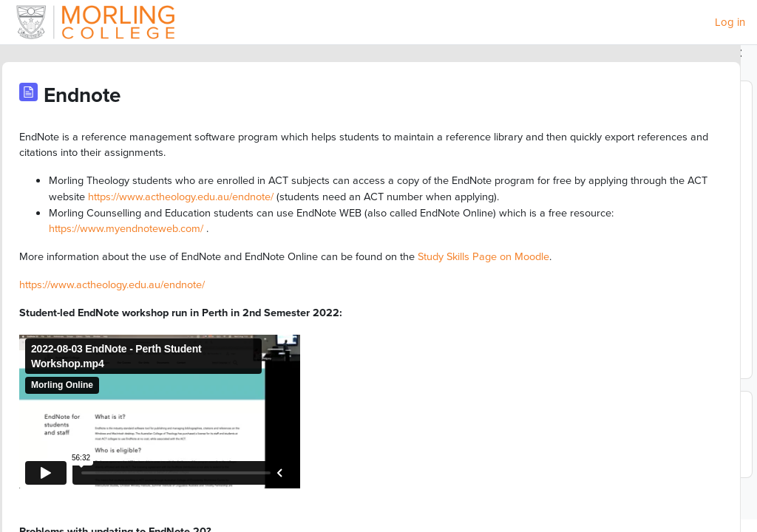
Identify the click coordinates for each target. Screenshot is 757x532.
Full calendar (574, 363)
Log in (730, 22)
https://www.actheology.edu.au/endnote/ (217, 215)
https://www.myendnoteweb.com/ (361, 265)
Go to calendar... (580, 469)
